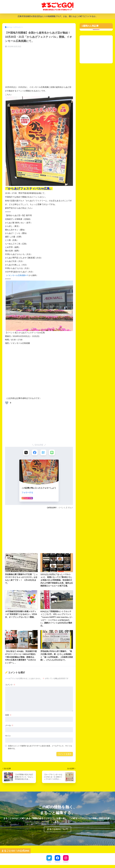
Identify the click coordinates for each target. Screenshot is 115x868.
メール (9, 726)
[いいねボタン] (7, 403)
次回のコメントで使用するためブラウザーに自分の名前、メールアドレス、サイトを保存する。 (40, 748)
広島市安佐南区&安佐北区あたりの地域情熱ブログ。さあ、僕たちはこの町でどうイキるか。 (57, 16)
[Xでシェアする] (26, 453)
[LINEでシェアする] (53, 453)
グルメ (70, 508)
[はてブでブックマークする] (44, 453)
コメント (10, 685)
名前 (8, 715)
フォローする (27, 493)
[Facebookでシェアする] (35, 453)
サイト (8, 736)
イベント (62, 508)
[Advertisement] (39, 67)
